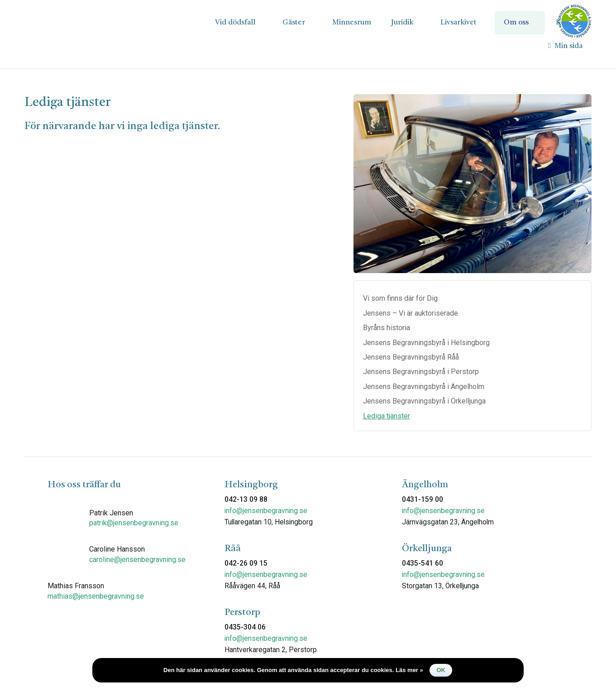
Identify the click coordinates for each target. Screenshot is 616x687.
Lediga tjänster (387, 416)
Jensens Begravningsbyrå (92, 22)
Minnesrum (352, 23)
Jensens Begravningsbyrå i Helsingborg (426, 343)
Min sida (565, 46)
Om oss (516, 23)
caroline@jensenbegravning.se (137, 560)
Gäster (294, 23)
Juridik (402, 23)
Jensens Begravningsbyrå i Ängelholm (424, 387)
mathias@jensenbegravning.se (96, 596)
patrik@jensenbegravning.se (134, 523)
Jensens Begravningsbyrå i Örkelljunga (424, 401)
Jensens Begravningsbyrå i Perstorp (421, 372)
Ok (441, 670)
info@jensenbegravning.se (266, 511)
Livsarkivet (458, 23)
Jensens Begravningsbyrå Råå (411, 357)
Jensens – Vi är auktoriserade (411, 313)
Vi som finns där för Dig (400, 298)
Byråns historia (387, 328)
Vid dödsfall (235, 23)
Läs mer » (409, 670)
